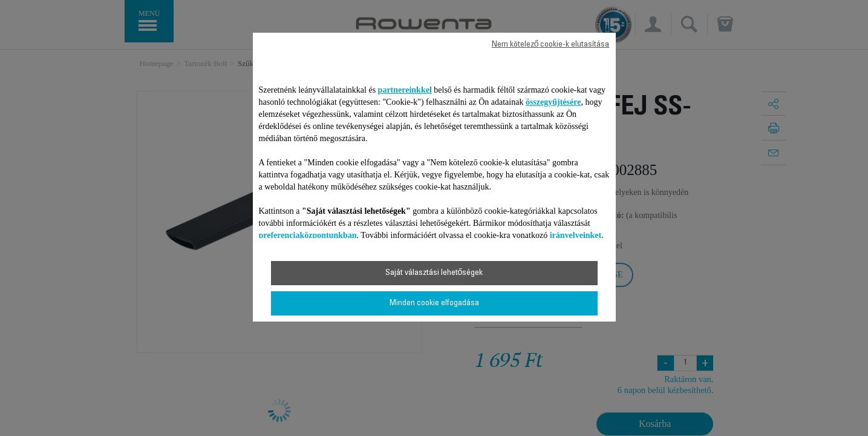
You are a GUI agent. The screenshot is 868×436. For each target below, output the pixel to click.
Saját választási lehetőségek (434, 273)
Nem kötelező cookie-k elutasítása (551, 45)
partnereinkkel (405, 90)
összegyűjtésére (553, 102)
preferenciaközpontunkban (308, 235)
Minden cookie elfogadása (434, 303)
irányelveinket (576, 235)
